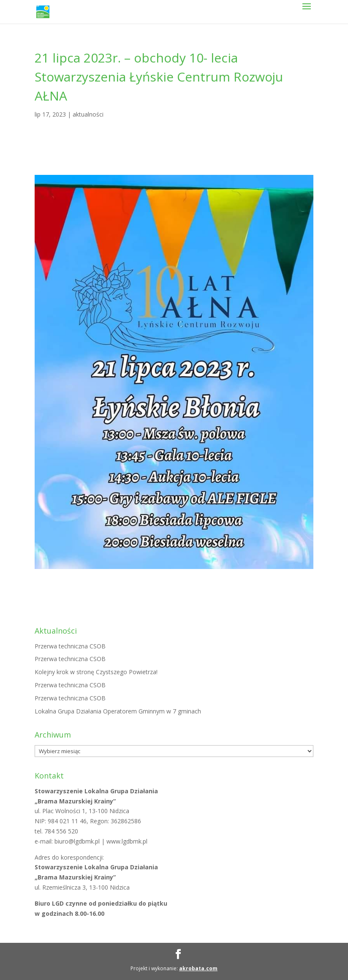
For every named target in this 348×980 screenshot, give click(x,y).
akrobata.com (198, 968)
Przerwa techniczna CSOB (70, 646)
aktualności (88, 114)
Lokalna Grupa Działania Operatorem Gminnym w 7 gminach (118, 711)
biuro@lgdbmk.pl (78, 841)
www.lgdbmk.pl (127, 841)
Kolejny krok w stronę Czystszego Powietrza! (96, 672)
